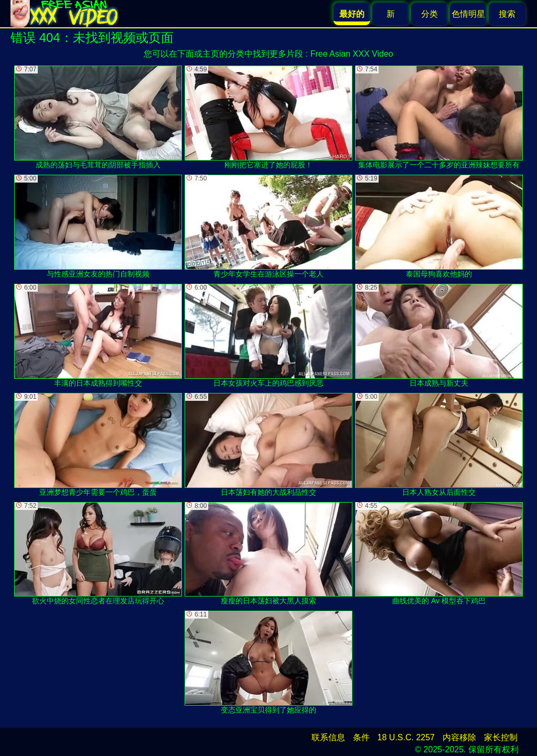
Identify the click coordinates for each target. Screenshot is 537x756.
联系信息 (328, 737)
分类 (429, 14)
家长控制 (501, 737)
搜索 (507, 14)
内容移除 (459, 737)
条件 (361, 737)
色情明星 (468, 14)
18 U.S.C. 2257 (406, 737)
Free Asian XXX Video (352, 54)
